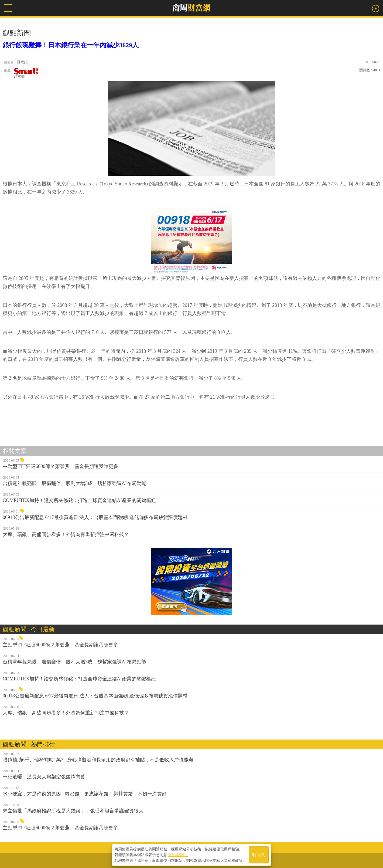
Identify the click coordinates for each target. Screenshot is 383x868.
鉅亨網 (26, 73)
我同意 (259, 855)
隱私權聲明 (177, 855)
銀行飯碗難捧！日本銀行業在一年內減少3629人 (71, 45)
